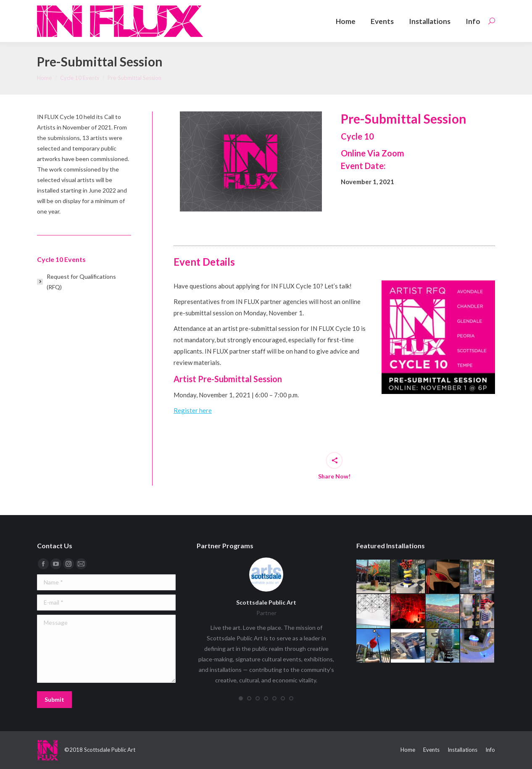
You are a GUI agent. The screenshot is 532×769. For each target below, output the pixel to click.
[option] (251, 161)
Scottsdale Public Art (266, 602)
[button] (241, 698)
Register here (193, 410)
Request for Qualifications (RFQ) (81, 282)
